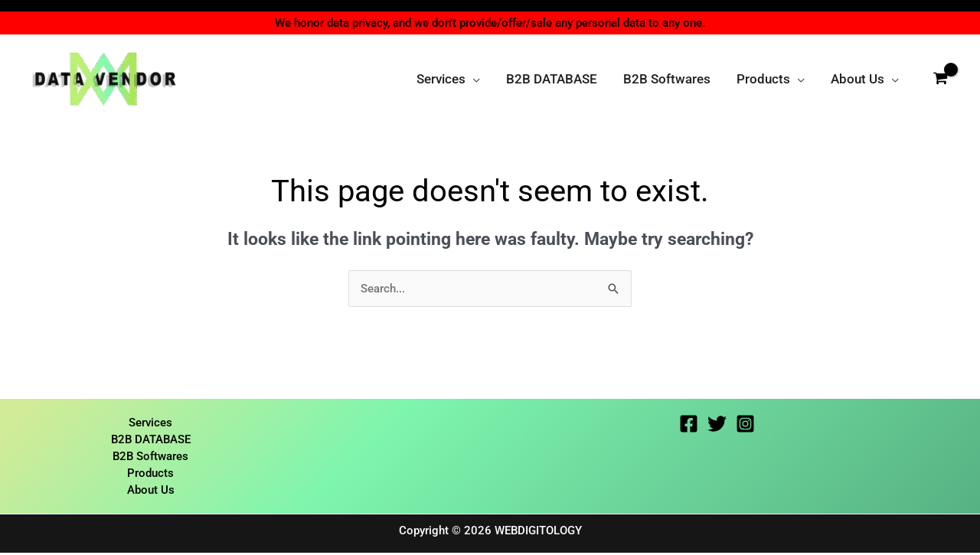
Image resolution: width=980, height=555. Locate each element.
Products (150, 475)
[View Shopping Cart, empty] (940, 79)
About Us (151, 492)
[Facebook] (689, 424)
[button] (473, 79)
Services (150, 423)
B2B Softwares (150, 458)
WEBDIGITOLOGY (538, 533)
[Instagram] (745, 424)
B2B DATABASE (151, 440)
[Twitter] (717, 424)
